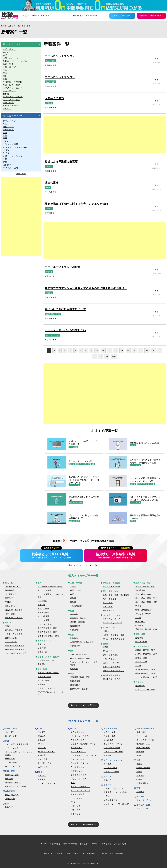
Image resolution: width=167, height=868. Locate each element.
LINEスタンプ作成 (112, 748)
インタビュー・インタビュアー (117, 804)
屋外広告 (42, 748)
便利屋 (8, 602)
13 (116, 351)
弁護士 (73, 587)
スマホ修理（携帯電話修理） (50, 587)
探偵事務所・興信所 (112, 679)
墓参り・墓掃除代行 (112, 667)
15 (128, 351)
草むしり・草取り (143, 614)
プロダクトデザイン (79, 775)
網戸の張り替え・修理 (15, 646)
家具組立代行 (11, 606)
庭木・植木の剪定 (143, 594)
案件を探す (26, 16)
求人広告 (42, 732)
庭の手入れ (140, 590)
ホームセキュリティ (79, 655)
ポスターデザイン (78, 752)
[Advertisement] (21, 217)
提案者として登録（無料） (122, 16)
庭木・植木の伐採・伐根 (146, 598)
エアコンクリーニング (113, 623)
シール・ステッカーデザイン (83, 755)
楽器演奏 (140, 752)
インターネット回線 (14, 634)
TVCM (41, 744)
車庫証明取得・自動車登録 (82, 642)
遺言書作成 (75, 626)
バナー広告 (10, 732)
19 (153, 351)
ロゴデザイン (77, 814)
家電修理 (41, 605)
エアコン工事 (11, 642)
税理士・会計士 (77, 590)
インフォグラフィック (80, 791)
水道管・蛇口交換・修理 (114, 635)
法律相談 (74, 638)
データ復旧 (42, 601)
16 (134, 351)
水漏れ (106, 631)
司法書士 (74, 598)
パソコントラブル (45, 624)
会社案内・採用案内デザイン (83, 744)
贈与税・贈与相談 (78, 622)
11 (103, 351)
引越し (8, 626)
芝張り (138, 606)
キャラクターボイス (145, 740)
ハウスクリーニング (112, 619)
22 (101, 357)
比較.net (80, 863)
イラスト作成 (109, 732)
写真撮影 (41, 684)
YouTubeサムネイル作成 (16, 787)
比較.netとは (78, 16)
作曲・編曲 (141, 732)
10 (97, 351)
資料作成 (107, 764)
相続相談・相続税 (78, 618)
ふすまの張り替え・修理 (16, 653)
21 (94, 357)
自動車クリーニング (46, 660)
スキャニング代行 (111, 772)
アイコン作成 (109, 736)
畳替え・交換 (11, 638)
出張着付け (42, 652)
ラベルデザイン (78, 767)
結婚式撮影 (42, 648)
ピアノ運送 (108, 603)
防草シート (140, 622)
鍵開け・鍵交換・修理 (80, 659)
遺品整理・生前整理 (14, 610)
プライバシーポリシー (75, 854)
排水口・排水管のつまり (114, 639)
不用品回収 (10, 590)
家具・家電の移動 (111, 655)
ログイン (104, 16)
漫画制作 (107, 755)
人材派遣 (42, 779)
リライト (107, 796)
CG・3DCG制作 (78, 798)
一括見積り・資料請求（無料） (151, 16)
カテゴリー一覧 (92, 16)
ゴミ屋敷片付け (12, 594)
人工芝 (138, 618)
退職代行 (139, 638)
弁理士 (73, 594)
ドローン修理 (43, 620)
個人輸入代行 (109, 611)
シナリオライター (111, 800)
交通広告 (42, 740)
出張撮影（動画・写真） (48, 673)
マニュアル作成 (110, 768)
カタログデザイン (78, 740)
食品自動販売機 (12, 795)
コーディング (11, 736)
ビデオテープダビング (47, 688)
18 (147, 351)
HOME (4, 26)
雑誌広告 (42, 736)
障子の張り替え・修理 (15, 650)
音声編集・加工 (143, 744)
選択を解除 (21, 174)
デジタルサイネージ (47, 752)
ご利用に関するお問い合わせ (110, 854)
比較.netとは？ (75, 565)
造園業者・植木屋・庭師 (146, 629)
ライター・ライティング (114, 788)
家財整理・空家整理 (14, 618)
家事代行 (9, 598)
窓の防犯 (74, 669)
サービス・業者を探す (41, 16)
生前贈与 (74, 630)
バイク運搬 (108, 607)
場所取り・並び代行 (112, 663)
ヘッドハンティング (47, 783)
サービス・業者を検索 (102, 844)
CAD (73, 802)
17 (141, 351)
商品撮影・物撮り (13, 783)
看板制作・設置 (45, 763)
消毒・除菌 (10, 614)
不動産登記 (75, 646)
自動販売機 (10, 799)
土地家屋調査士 (77, 606)
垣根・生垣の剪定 (143, 610)
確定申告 (74, 614)
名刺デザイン (77, 748)
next (114, 357)
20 (160, 351)
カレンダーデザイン (79, 763)
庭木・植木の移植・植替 (146, 602)
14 (122, 351)
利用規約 (58, 854)
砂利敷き (139, 626)
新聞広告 (42, 755)
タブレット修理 (44, 590)
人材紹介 (42, 776)
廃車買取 (41, 664)
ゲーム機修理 (43, 616)
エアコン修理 (43, 609)
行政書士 (74, 602)
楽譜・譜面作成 (143, 748)
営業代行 (9, 807)
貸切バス (41, 644)
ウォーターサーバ (13, 587)
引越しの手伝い (110, 659)
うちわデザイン (78, 759)
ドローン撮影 (43, 681)
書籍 (73, 783)
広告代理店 (43, 759)
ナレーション (142, 736)
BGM (139, 755)
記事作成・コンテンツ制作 (115, 792)
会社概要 (91, 854)
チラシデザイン (78, 732)
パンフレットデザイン (80, 736)
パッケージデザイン (79, 779)
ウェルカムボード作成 (145, 690)
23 (107, 357)
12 (109, 351)
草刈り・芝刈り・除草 (145, 587)
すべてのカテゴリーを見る (82, 705)
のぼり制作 (43, 767)
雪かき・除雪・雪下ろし (114, 671)
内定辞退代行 (141, 642)
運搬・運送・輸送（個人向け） (116, 595)
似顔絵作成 (140, 686)
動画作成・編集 (44, 677)
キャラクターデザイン (80, 787)
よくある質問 (120, 844)
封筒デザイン (77, 771)
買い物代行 (108, 651)
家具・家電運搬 (110, 599)
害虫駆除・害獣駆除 (14, 630)
